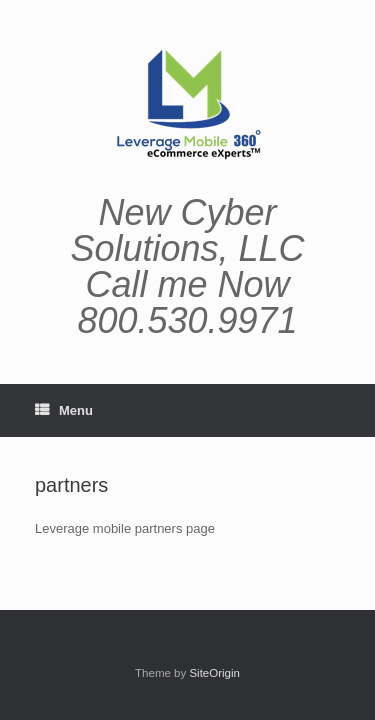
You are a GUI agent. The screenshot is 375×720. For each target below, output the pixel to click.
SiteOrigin (214, 673)
